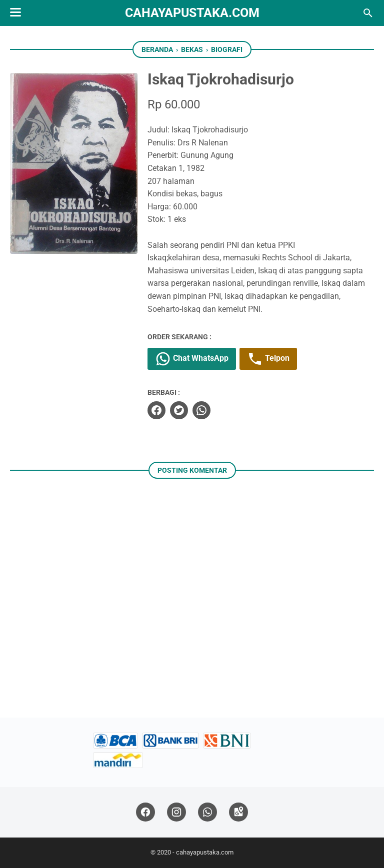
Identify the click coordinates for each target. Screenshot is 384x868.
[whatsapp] (201, 410)
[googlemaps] (238, 812)
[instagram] (176, 812)
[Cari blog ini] (368, 13)
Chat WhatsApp (192, 359)
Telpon (268, 359)
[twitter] (179, 410)
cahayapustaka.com (192, 13)
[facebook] (156, 410)
